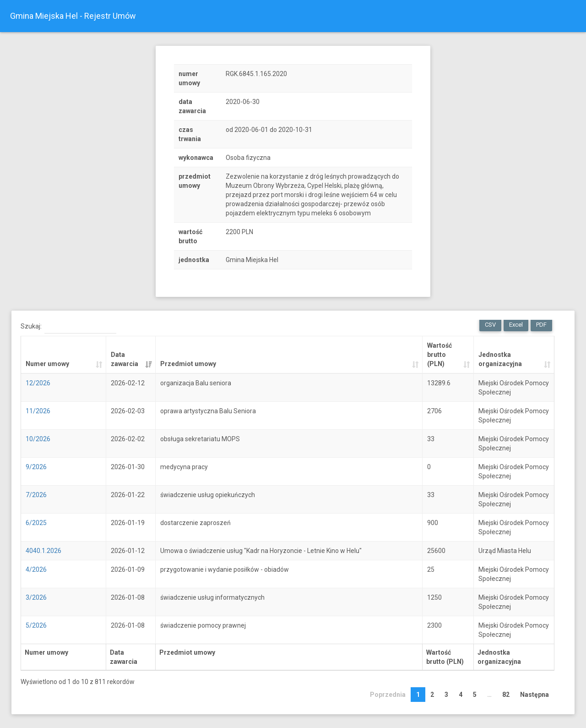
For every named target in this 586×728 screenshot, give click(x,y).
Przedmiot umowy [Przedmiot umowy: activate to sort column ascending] (188, 364)
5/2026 (36, 625)
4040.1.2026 (43, 551)
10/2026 (38, 439)
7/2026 (36, 495)
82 (506, 695)
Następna (534, 695)
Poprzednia (388, 695)
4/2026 (36, 569)
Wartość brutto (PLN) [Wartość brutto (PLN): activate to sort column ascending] (439, 355)
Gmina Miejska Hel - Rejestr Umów (73, 16)
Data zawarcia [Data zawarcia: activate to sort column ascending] (125, 359)
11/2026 (38, 411)
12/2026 (38, 383)
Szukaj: (68, 327)
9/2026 (36, 467)
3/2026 (36, 597)
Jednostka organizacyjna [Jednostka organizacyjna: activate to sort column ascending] (500, 359)
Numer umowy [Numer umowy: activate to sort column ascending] (47, 364)
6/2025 (36, 523)
